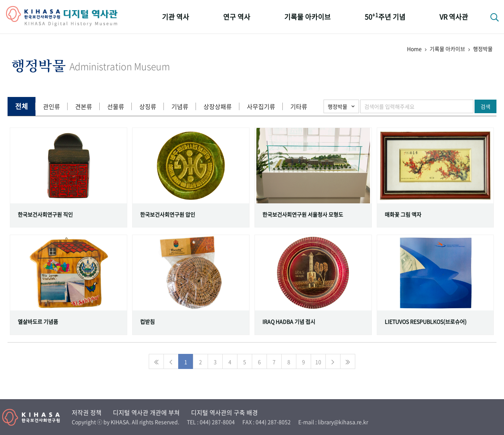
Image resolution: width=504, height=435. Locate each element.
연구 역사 (237, 17)
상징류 (148, 106)
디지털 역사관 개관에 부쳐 (146, 412)
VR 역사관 (454, 17)
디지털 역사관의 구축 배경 (224, 412)
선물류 (116, 106)
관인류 (52, 106)
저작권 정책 (87, 412)
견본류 (84, 106)
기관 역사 (176, 17)
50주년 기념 (385, 16)
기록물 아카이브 (307, 17)
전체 (22, 106)
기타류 (299, 106)
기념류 (180, 106)
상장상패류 (218, 106)
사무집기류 (261, 106)
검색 (486, 106)
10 (318, 362)
